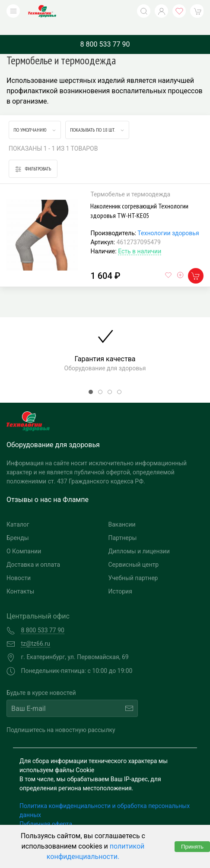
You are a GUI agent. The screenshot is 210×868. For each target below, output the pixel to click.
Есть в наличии (140, 238)
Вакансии (122, 511)
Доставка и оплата (33, 552)
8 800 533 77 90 (105, 31)
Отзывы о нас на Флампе (48, 487)
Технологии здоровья (168, 220)
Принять (192, 847)
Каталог (18, 511)
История (120, 578)
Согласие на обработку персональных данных (85, 820)
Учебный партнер (133, 565)
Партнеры (123, 525)
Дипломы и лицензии (139, 538)
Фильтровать (33, 156)
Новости (19, 565)
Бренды (18, 525)
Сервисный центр (134, 552)
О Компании (24, 538)
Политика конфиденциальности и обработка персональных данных (105, 797)
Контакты (20, 578)
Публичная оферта (46, 811)
